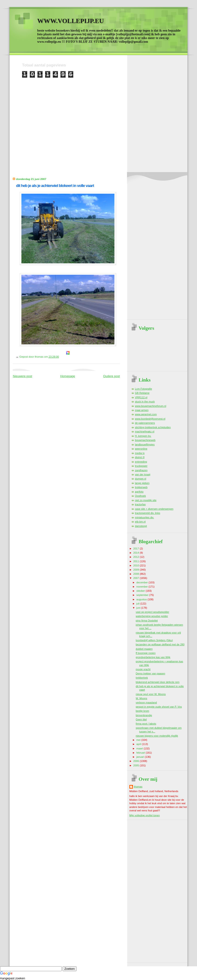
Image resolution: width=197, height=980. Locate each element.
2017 (137, 549)
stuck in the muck (145, 402)
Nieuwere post (22, 376)
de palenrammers (145, 423)
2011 (137, 561)
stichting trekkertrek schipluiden (153, 427)
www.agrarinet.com (146, 414)
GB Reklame (142, 393)
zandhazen (141, 470)
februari (141, 753)
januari (140, 757)
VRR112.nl (141, 397)
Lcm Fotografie (144, 389)
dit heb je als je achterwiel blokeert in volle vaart (55, 186)
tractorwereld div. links (147, 513)
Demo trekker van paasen (151, 673)
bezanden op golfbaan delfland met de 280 (160, 644)
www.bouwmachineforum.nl (150, 406)
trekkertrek (142, 678)
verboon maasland (146, 702)
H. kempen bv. (143, 436)
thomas (138, 787)
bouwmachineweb (145, 440)
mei (139, 740)
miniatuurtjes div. (144, 517)
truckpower (141, 466)
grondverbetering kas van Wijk (153, 657)
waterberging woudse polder (152, 616)
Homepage (68, 376)
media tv (140, 453)
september (143, 595)
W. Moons (142, 698)
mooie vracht (143, 669)
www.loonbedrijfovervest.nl (150, 419)
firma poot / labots (146, 724)
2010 (137, 565)
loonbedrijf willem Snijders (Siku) (154, 640)
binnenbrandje (144, 715)
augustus (142, 599)
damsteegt (141, 526)
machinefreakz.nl (145, 431)
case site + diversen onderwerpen (154, 509)
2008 (137, 574)
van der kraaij (143, 474)
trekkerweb (141, 487)
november (142, 587)
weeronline (141, 449)
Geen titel (141, 719)
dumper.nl (141, 479)
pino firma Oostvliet (147, 621)
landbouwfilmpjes (145, 444)
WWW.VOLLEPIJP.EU (70, 21)
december (142, 582)
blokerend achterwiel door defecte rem (158, 682)
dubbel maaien (144, 649)
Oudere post (111, 376)
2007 (137, 578)
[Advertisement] (44, 121)
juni (139, 608)
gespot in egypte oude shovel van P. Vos (159, 707)
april (139, 744)
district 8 (140, 457)
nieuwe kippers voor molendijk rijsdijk (157, 736)
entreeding (141, 462)
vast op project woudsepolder (153, 612)
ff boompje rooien (146, 653)
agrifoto (139, 492)
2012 (137, 557)
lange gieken (142, 483)
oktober (141, 591)
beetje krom (143, 711)
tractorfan (140, 504)
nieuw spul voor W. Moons (151, 694)
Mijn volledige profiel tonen (145, 815)
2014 (137, 553)
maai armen (142, 410)
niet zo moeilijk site (146, 500)
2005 (137, 765)
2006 (137, 761)
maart (140, 748)
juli (138, 604)
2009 (137, 570)
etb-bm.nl (140, 522)
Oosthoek (140, 496)
